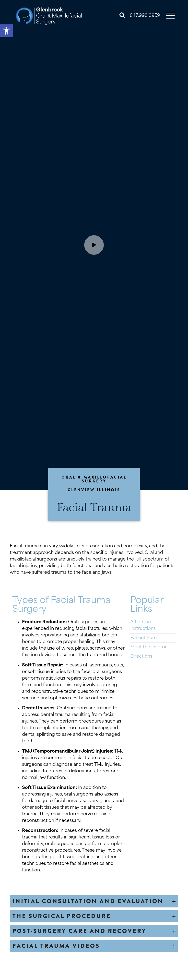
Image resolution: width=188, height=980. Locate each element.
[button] (6, 31)
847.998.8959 (145, 16)
